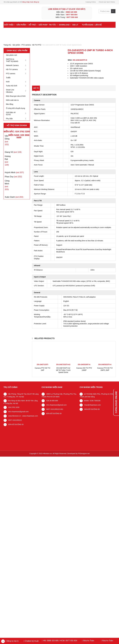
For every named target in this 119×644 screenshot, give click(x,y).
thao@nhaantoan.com (92, 405)
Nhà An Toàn (89, 641)
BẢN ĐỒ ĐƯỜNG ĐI (16, 424)
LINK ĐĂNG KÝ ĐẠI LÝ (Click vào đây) (67, 9)
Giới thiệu (10, 25)
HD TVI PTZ (37, 45)
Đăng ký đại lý (12, 641)
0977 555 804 (72, 15)
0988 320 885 (71, 12)
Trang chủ (7, 45)
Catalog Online (91, 2)
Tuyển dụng (88, 25)
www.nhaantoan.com (30, 416)
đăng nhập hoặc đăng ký (31, 2)
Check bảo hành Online (107, 2)
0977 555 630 (72, 17)
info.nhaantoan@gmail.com (18, 412)
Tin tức (53, 25)
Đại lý (75, 25)
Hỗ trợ (33, 25)
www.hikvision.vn (14, 416)
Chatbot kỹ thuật (31, 641)
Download (65, 25)
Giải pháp (43, 25)
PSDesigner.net (84, 454)
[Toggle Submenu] (26, 60)
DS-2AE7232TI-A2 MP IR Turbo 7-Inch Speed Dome (63, 370)
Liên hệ (98, 25)
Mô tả (36, 88)
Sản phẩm (22, 25)
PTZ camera (26, 45)
